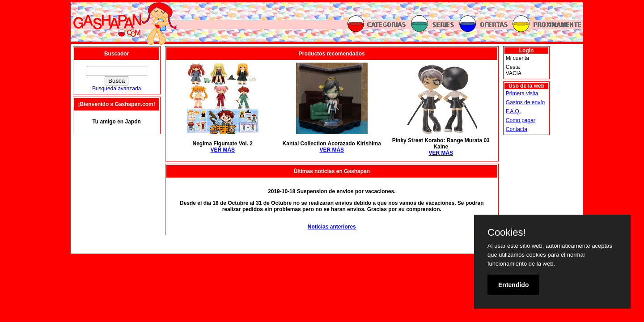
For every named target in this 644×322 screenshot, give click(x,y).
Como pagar (521, 120)
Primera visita (522, 93)
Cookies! (507, 233)
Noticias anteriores (332, 227)
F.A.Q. (513, 111)
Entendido (513, 285)
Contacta (517, 129)
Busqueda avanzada (117, 89)
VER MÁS (222, 150)
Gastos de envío (525, 102)
